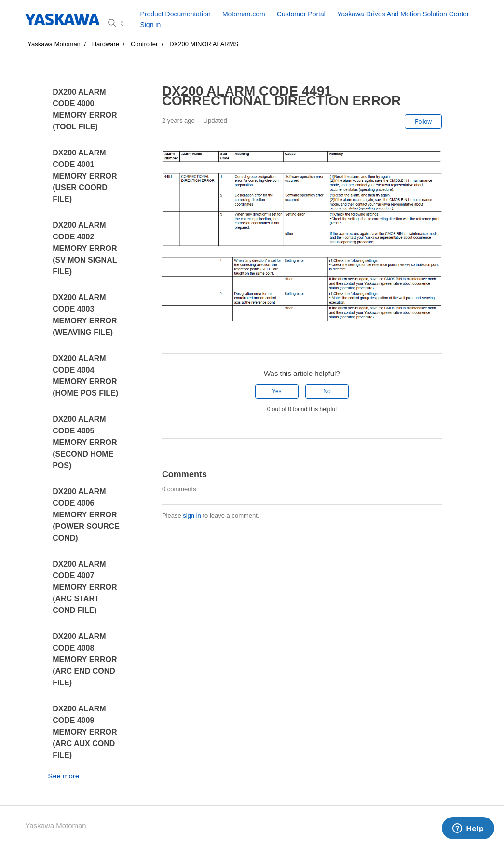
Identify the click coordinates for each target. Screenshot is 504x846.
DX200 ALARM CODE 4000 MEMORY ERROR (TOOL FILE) (85, 109)
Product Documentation (175, 14)
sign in (192, 516)
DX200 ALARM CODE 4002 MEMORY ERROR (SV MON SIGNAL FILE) (85, 248)
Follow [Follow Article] (423, 122)
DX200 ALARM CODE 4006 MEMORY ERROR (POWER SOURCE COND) (86, 515)
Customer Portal (301, 14)
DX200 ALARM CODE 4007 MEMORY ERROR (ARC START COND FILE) (85, 587)
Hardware (106, 44)
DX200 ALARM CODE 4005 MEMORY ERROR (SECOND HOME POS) (85, 442)
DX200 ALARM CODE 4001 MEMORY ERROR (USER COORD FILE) (85, 176)
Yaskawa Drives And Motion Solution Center (403, 14)
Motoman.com (244, 14)
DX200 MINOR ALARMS (204, 44)
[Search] (120, 23)
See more (63, 776)
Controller (144, 44)
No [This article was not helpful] (327, 391)
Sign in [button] (150, 25)
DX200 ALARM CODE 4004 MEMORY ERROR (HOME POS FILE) (85, 376)
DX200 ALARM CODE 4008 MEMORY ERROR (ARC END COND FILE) (85, 659)
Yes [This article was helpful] (277, 391)
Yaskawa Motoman (54, 44)
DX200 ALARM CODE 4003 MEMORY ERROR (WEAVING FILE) (85, 315)
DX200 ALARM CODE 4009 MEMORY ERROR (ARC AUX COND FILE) (85, 732)
